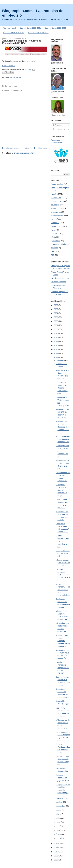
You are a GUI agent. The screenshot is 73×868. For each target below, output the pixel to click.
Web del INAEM (9, 66)
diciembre (60, 361)
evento (54, 219)
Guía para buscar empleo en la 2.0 (63, 553)
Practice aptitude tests (60, 278)
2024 (56, 313)
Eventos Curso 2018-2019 (13, 33)
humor (54, 230)
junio (58, 818)
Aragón (12, 77)
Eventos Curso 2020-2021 (30, 28)
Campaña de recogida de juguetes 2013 (62, 778)
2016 (56, 345)
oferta (53, 237)
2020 (56, 329)
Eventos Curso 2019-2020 (55, 28)
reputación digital (58, 244)
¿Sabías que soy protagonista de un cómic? (63, 563)
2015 (56, 349)
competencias (57, 201)
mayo (59, 822)
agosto (59, 810)
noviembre (61, 798)
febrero (59, 834)
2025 (56, 309)
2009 (56, 856)
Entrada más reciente (11, 148)
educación (55, 205)
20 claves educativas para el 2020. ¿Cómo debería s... (63, 575)
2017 (56, 341)
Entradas (57, 125)
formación (55, 223)
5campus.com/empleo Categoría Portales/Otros (63, 439)
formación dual (57, 226)
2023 (56, 317)
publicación (56, 241)
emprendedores (57, 216)
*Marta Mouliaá (57, 184)
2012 (56, 844)
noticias (18, 77)
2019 (56, 333)
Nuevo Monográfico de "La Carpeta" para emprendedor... (63, 590)
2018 (56, 337)
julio (58, 814)
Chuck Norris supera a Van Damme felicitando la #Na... (62, 388)
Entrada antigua (41, 148)
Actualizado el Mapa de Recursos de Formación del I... (62, 427)
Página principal (9, 28)
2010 (56, 852)
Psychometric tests (59, 282)
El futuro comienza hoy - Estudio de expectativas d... (63, 541)
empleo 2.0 (56, 208)
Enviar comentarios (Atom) (24, 153)
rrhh (53, 251)
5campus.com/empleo (60, 188)
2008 (56, 860)
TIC (53, 255)
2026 (56, 305)
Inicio (27, 148)
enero (59, 838)
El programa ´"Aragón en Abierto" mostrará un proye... (61, 490)
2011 (56, 848)
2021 (56, 325)
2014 (56, 353)
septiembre (61, 806)
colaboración (56, 198)
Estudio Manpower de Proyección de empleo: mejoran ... (62, 668)
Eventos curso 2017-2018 (38, 33)
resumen (55, 248)
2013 (56, 357)
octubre (59, 802)
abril (58, 826)
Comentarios (59, 129)
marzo (59, 830)
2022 (56, 321)
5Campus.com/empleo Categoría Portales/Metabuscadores (63, 641)
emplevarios (56, 212)
